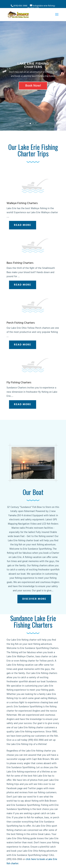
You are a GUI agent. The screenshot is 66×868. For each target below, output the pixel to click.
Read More (22, 225)
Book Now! (33, 86)
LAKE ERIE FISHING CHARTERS (33, 65)
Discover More (34, 599)
